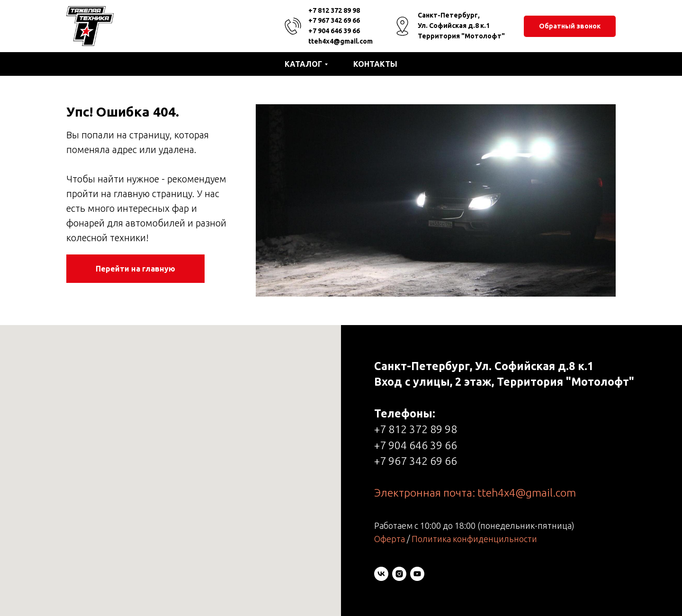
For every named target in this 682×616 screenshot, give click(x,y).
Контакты (375, 64)
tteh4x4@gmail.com (341, 41)
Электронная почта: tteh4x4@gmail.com (475, 493)
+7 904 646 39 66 (334, 31)
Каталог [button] (303, 64)
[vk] (381, 574)
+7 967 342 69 (409, 461)
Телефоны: (405, 413)
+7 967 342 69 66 (334, 20)
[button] (570, 26)
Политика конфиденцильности (474, 539)
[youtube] (417, 574)
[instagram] (399, 574)
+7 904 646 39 (409, 445)
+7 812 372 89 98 (334, 10)
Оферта (390, 539)
